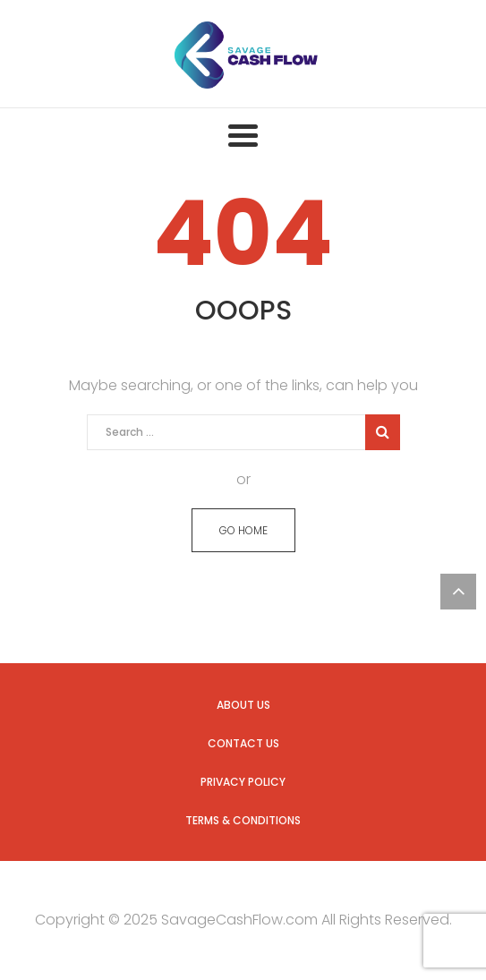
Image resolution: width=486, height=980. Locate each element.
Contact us (243, 743)
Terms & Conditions (243, 820)
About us (243, 705)
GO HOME (243, 530)
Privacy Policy (243, 782)
